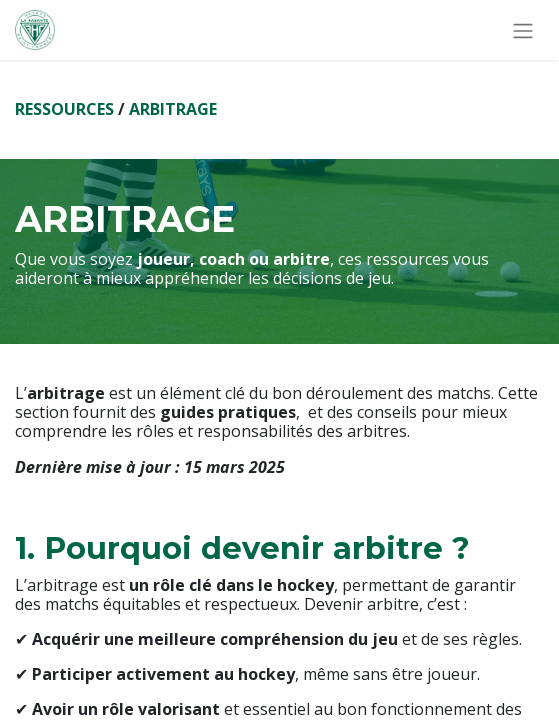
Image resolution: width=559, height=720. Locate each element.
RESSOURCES (64, 109)
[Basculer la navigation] (523, 30)
